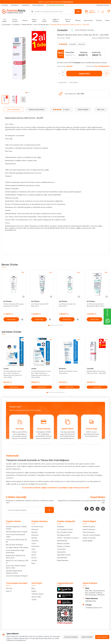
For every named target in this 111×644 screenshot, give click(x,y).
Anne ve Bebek (68, 20)
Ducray (34, 558)
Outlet (107, 20)
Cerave (6, 369)
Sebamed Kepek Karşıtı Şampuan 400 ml (14, 572)
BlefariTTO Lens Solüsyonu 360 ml (17, 562)
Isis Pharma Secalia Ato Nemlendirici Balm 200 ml (95, 305)
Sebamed (35, 541)
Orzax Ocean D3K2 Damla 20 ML (16, 541)
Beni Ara (101, 109)
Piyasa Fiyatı (70, 52)
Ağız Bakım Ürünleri (64, 555)
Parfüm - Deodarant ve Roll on (68, 538)
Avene (34, 555)
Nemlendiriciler (27, 25)
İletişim (34, 591)
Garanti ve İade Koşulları (91, 535)
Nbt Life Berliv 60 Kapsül (14, 545)
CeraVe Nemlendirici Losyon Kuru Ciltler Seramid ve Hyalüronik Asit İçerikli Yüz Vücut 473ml (41, 374)
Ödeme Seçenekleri (36, 109)
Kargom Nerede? (103, 5)
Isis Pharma (8, 301)
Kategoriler (26, 5)
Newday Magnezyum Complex (17, 532)
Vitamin (25, 20)
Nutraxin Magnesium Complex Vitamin (16, 528)
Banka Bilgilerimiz (38, 5)
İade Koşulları (83, 109)
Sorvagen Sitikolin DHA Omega (17, 547)
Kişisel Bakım (34, 20)
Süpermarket (88, 20)
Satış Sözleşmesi (89, 532)
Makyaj (78, 20)
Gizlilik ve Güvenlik (89, 538)
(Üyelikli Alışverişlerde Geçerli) (97, 63)
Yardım (34, 600)
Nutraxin (35, 532)
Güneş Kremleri (15, 20)
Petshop (99, 20)
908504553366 (91, 601)
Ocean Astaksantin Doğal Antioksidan (15, 551)
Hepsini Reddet (87, 637)
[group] (28, 59)
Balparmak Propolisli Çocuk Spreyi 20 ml (16, 557)
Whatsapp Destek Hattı (55, 5)
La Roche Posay (37, 527)
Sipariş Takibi (36, 597)
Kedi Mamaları (62, 558)
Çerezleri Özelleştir (71, 637)
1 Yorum (61, 109)
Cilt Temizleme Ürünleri (65, 529)
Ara (78, 11)
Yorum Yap (81, 44)
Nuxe (33, 563)
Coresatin (62, 30)
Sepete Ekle (84, 74)
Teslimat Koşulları (89, 527)
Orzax (34, 543)
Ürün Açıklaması (13, 109)
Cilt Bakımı (5, 20)
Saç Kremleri (61, 549)
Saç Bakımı (44, 20)
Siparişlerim (15, 5)
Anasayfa (5, 5)
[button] (26, 93)
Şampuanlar (61, 552)
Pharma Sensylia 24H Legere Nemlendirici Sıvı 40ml (14, 305)
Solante (34, 560)
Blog (33, 588)
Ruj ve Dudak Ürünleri (65, 532)
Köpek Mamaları (63, 560)
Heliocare (35, 529)
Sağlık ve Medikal (56, 20)
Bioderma (62, 369)
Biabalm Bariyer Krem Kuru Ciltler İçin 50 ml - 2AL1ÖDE (96, 372)
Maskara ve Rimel (63, 543)
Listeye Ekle (62, 82)
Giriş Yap (9, 588)
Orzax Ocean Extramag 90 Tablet (15, 536)
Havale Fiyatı (96, 52)
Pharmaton (36, 546)
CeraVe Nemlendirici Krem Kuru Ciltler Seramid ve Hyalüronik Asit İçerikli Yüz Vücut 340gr (13, 374)
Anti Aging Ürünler (64, 535)
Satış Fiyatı (84, 52)
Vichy (33, 549)
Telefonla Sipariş (37, 594)
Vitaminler (61, 527)
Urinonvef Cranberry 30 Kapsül (17, 576)
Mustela (34, 538)
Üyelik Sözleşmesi (89, 529)
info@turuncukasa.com (94, 608)
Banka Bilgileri (88, 541)
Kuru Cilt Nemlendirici (42, 25)
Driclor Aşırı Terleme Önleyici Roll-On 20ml (16, 567)
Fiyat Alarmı (73, 82)
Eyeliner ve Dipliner (64, 546)
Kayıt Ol (9, 591)
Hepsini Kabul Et (102, 637)
